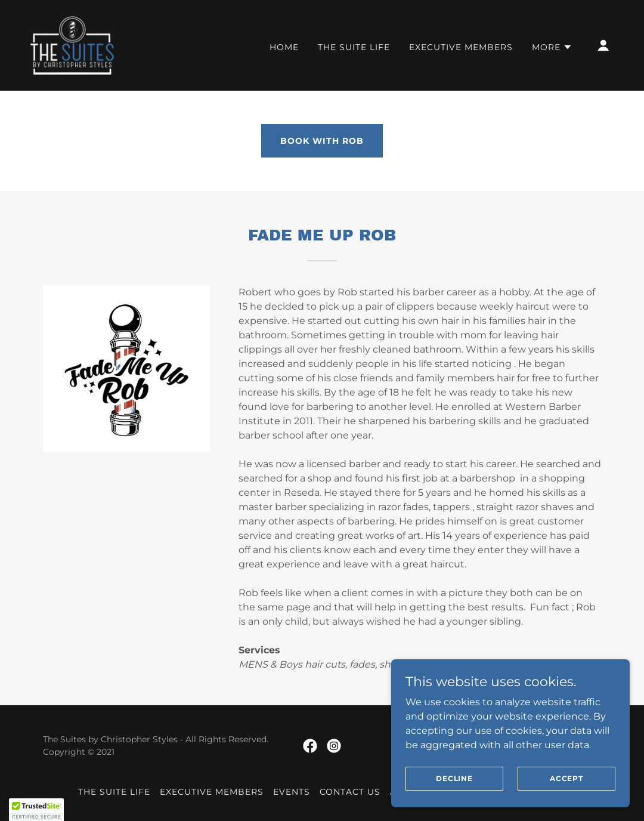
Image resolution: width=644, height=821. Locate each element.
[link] (72, 44)
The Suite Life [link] (354, 47)
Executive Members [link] (461, 47)
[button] (552, 47)
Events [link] (292, 792)
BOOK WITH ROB (322, 141)
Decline (454, 778)
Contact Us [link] (350, 792)
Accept (566, 778)
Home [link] (284, 47)
